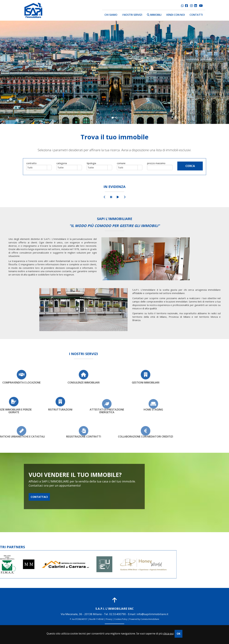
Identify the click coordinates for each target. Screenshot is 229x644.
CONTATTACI (39, 497)
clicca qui (168, 634)
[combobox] (37, 167)
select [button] (49, 168)
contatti (196, 15)
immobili (154, 15)
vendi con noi (175, 15)
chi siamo (111, 15)
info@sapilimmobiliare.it (152, 614)
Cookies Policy (121, 619)
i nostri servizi (132, 15)
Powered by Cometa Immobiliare (144, 619)
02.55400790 (118, 614)
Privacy (109, 619)
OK (179, 634)
